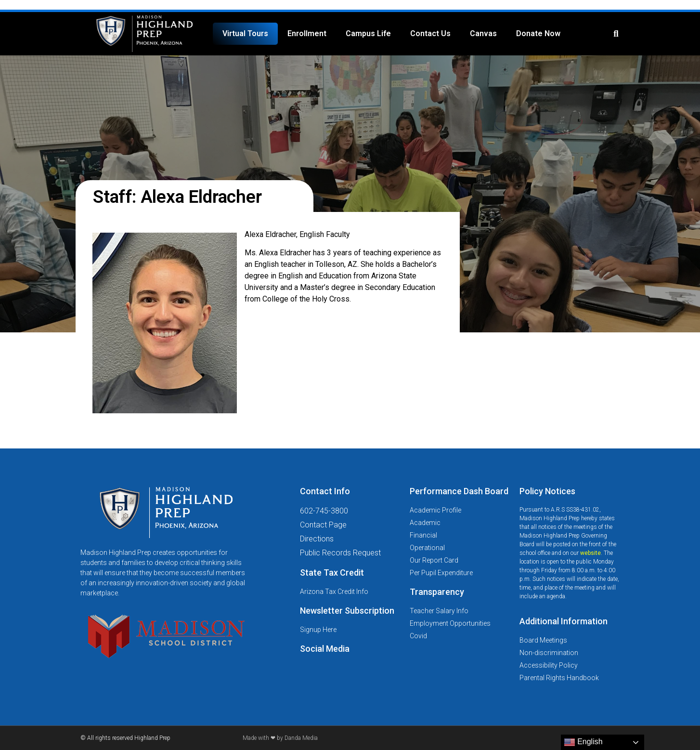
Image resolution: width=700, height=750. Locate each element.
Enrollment (307, 33)
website (590, 553)
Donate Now (538, 33)
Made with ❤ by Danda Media (280, 738)
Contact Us (430, 33)
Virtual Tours (245, 33)
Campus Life (368, 33)
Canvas (483, 33)
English (583, 742)
